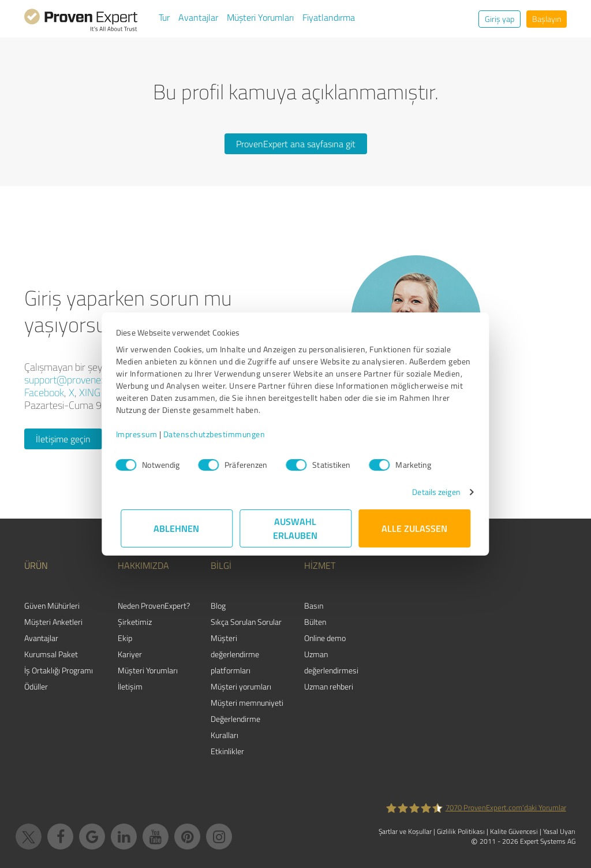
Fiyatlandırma (329, 17)
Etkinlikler (227, 751)
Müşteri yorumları (241, 686)
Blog (218, 606)
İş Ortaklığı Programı (59, 670)
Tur (164, 17)
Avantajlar (198, 17)
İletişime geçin (63, 439)
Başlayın (547, 19)
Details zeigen (431, 492)
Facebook (44, 392)
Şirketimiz (135, 622)
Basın (314, 606)
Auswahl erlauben (296, 528)
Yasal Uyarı (559, 831)
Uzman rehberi (329, 686)
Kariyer (130, 654)
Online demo (325, 638)
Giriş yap (500, 19)
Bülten (315, 622)
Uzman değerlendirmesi (331, 662)
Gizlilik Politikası (461, 831)
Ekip (125, 638)
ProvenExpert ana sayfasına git (296, 144)
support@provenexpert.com (84, 379)
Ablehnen (177, 528)
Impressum (141, 434)
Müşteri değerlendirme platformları (235, 654)
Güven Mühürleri (52, 606)
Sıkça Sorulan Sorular (246, 622)
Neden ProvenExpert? (154, 606)
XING (90, 392)
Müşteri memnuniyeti (247, 703)
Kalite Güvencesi (514, 831)
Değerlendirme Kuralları (235, 727)
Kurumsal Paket (51, 654)
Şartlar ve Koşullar (405, 831)
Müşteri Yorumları (260, 17)
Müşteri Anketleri (53, 622)
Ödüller (36, 686)
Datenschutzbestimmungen (219, 434)
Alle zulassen (414, 528)
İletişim (130, 686)
